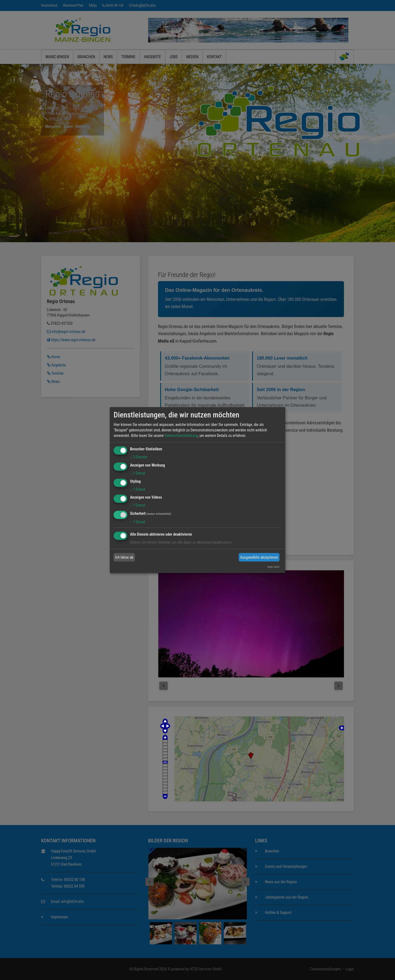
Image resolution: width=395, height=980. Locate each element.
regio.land (273, 567)
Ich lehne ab (124, 557)
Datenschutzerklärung (181, 436)
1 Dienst (138, 473)
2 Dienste (139, 457)
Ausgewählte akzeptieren (259, 557)
